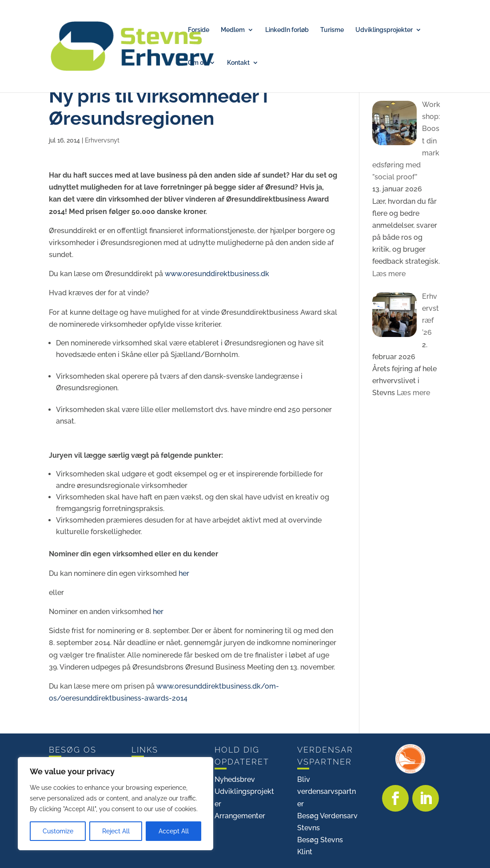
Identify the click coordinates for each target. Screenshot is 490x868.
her (184, 573)
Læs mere (389, 274)
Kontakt (238, 63)
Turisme (332, 30)
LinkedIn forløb (287, 30)
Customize (58, 831)
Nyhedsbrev (235, 779)
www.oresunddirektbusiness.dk (217, 274)
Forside (199, 30)
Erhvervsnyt (102, 140)
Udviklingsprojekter (384, 30)
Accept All (174, 831)
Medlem (233, 30)
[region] (116, 804)
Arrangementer (240, 816)
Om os (197, 63)
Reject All (116, 831)
